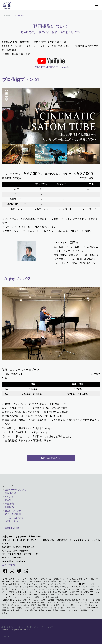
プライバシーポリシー (16, 627)
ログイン (5, 636)
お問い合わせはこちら (51, 458)
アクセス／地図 (13, 514)
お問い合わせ (11, 521)
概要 (3, 627)
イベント (9, 497)
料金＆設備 (10, 493)
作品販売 (9, 504)
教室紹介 (9, 500)
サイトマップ (48, 627)
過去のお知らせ (13, 511)
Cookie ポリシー (34, 627)
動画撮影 (9, 507)
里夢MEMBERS (12, 528)
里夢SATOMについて (15, 490)
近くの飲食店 (13, 518)
